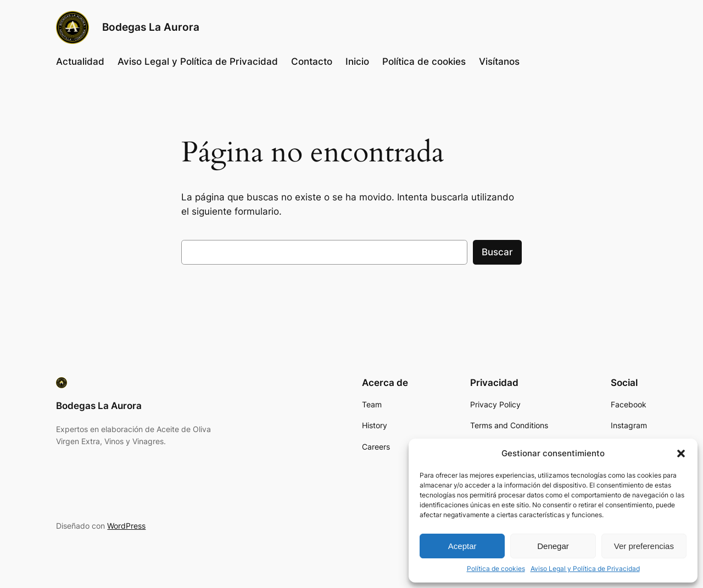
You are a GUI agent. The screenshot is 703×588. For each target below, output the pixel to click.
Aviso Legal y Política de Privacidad (585, 569)
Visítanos (499, 61)
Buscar (497, 252)
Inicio (357, 61)
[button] (681, 453)
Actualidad (80, 61)
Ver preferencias (644, 546)
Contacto (312, 61)
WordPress (126, 526)
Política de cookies (496, 569)
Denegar (553, 546)
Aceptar (462, 546)
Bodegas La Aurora (151, 27)
